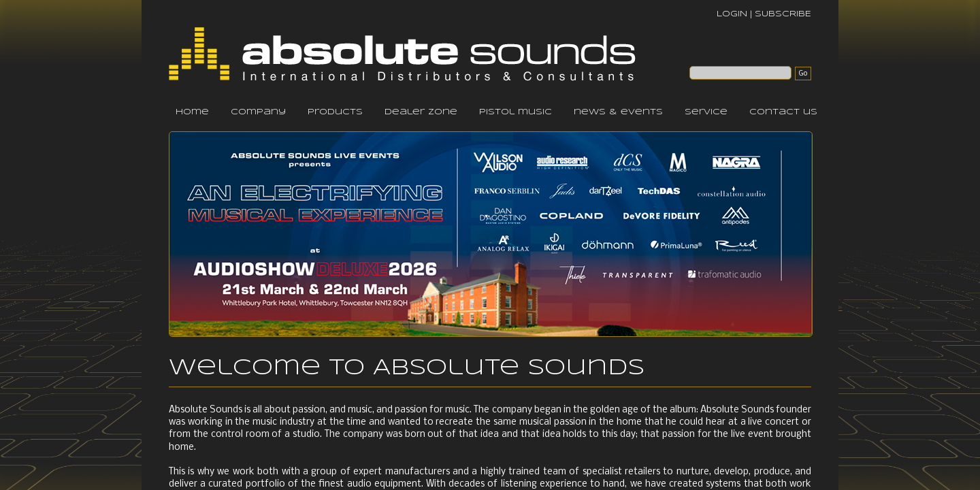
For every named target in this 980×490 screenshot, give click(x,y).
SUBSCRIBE (783, 14)
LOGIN (732, 14)
